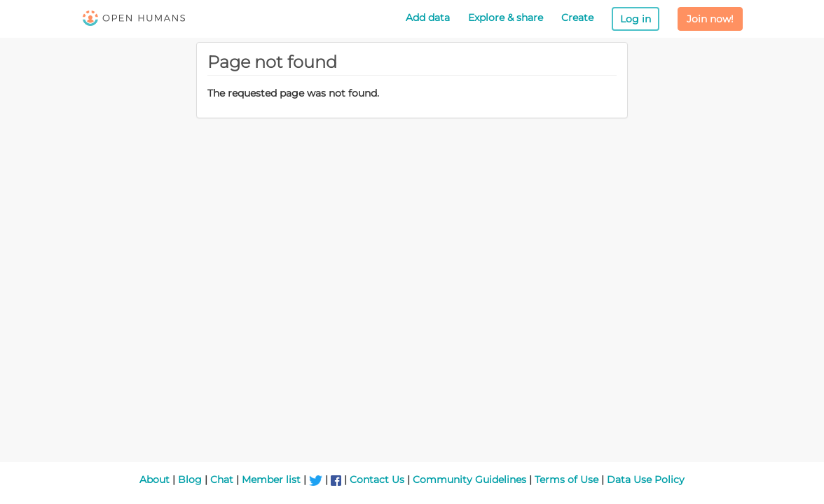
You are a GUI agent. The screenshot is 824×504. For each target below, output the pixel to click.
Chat (222, 479)
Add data (428, 17)
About (154, 479)
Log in (636, 19)
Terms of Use (566, 479)
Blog (190, 479)
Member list (271, 479)
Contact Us (377, 479)
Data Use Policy (646, 479)
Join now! (710, 19)
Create (577, 17)
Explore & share (506, 17)
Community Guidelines (469, 479)
